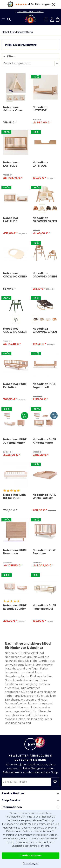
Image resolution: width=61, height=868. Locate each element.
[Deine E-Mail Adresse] (30, 782)
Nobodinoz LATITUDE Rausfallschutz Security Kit (43, 164)
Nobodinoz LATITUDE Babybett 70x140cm (11, 164)
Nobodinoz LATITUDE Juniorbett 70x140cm (40, 109)
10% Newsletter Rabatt (30, 12)
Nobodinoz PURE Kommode (15, 552)
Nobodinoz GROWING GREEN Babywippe (45, 330)
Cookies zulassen (31, 856)
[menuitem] (3, 20)
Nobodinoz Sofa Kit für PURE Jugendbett (14, 497)
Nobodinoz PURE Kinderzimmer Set (44, 441)
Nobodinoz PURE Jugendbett (44, 386)
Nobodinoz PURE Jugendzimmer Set (15, 441)
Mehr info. (44, 846)
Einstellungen (31, 863)
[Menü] (3, 20)
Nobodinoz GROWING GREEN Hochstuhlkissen (45, 220)
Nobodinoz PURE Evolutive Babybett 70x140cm (44, 552)
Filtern (9, 56)
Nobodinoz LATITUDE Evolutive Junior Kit (15, 220)
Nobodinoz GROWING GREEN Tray (15, 275)
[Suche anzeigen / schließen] (9, 19)
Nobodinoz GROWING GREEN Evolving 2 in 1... (45, 275)
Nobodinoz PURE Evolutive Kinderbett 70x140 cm (15, 386)
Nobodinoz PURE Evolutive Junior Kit (15, 607)
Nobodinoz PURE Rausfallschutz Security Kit (44, 607)
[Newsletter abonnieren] (55, 782)
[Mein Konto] (52, 20)
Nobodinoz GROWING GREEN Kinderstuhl (15, 330)
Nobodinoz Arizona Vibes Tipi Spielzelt (13, 109)
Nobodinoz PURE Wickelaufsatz (44, 496)
